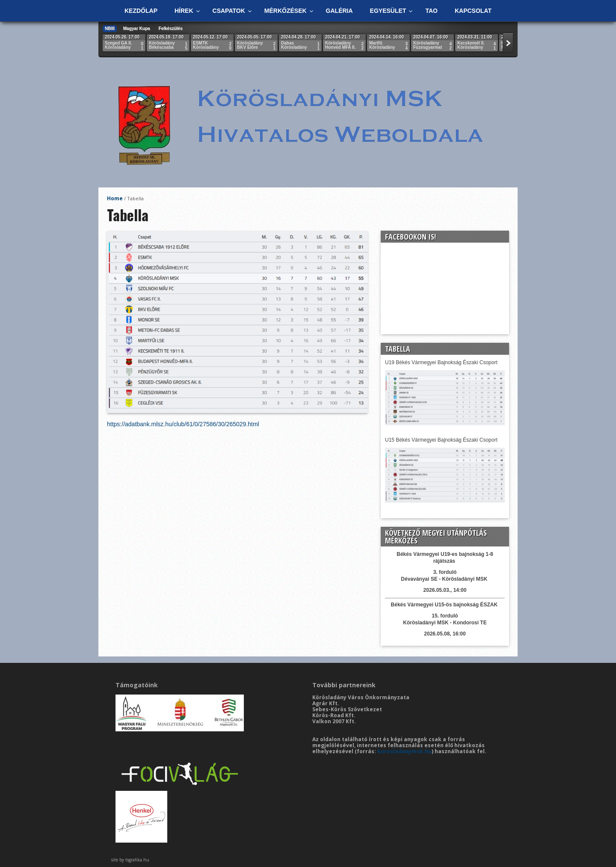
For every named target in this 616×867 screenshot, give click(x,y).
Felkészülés (171, 28)
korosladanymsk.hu (404, 751)
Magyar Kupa (137, 28)
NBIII (110, 28)
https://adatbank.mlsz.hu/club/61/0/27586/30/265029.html (183, 424)
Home (115, 198)
